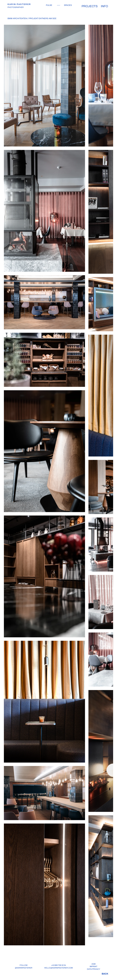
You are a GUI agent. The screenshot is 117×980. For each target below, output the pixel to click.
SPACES (68, 5)
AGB (94, 964)
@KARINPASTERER (24, 968)
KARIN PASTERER (19, 4)
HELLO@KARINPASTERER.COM (58, 968)
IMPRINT (94, 966)
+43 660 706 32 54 (58, 965)
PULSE (49, 5)
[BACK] (105, 974)
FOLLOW (24, 965)
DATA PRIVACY (94, 969)
